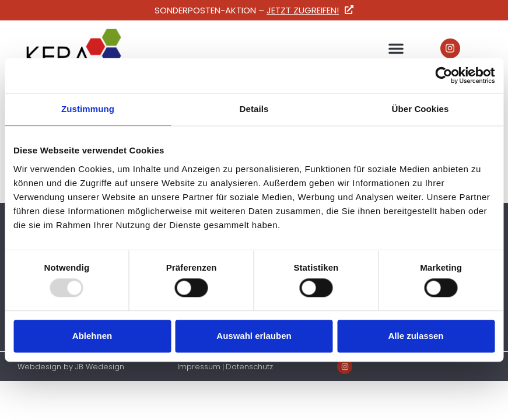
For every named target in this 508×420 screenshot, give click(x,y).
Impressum (199, 367)
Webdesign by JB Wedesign (71, 367)
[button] (396, 48)
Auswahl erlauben (254, 336)
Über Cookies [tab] (421, 109)
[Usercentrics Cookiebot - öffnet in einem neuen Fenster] (444, 75)
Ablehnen (92, 336)
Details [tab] (254, 109)
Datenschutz (249, 367)
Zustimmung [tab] (88, 109)
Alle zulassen (416, 336)
